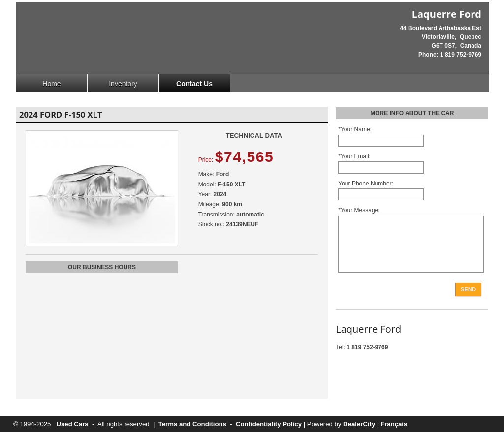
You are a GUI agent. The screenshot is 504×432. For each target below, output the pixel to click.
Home (51, 84)
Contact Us (194, 84)
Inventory (123, 84)
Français (394, 424)
